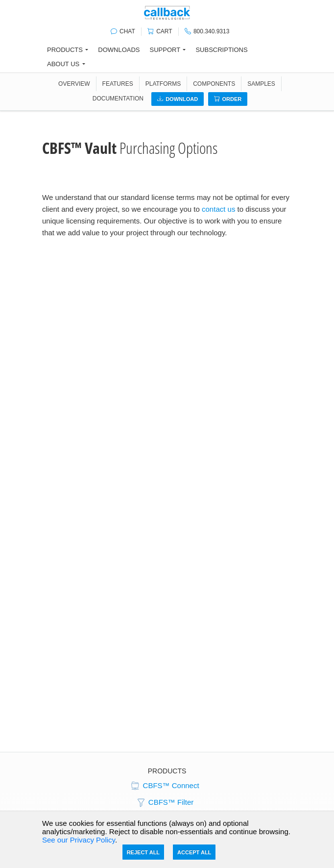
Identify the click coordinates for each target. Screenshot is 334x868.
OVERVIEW (74, 84)
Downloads (119, 50)
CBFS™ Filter (165, 803)
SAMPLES (261, 84)
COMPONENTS (214, 84)
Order (228, 99)
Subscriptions (221, 50)
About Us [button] (63, 64)
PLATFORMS (163, 84)
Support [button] (165, 50)
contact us (218, 209)
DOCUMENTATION (118, 99)
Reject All (143, 852)
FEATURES (118, 84)
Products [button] (65, 50)
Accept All (194, 852)
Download (178, 99)
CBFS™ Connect (164, 786)
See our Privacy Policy (79, 840)
